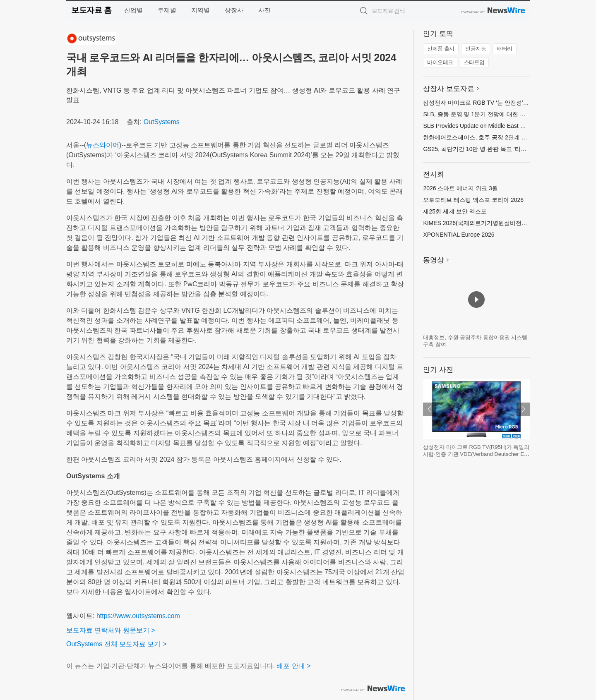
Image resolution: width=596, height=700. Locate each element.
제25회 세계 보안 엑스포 (455, 211)
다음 (523, 409)
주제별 (167, 10)
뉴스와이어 (103, 145)
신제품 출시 (441, 49)
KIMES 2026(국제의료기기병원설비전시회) (479, 223)
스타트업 (474, 62)
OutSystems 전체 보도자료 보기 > (116, 644)
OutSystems (162, 122)
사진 (264, 10)
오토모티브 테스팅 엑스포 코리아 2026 (473, 200)
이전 (430, 409)
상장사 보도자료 (449, 89)
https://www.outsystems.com (138, 616)
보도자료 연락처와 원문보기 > (111, 630)
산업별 (133, 10)
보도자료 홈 (91, 10)
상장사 (234, 10)
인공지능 (476, 49)
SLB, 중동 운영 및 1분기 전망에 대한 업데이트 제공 (489, 114)
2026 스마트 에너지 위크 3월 (460, 188)
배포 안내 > (293, 666)
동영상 (434, 260)
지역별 (201, 10)
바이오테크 (440, 62)
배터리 (505, 49)
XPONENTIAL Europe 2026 (459, 235)
